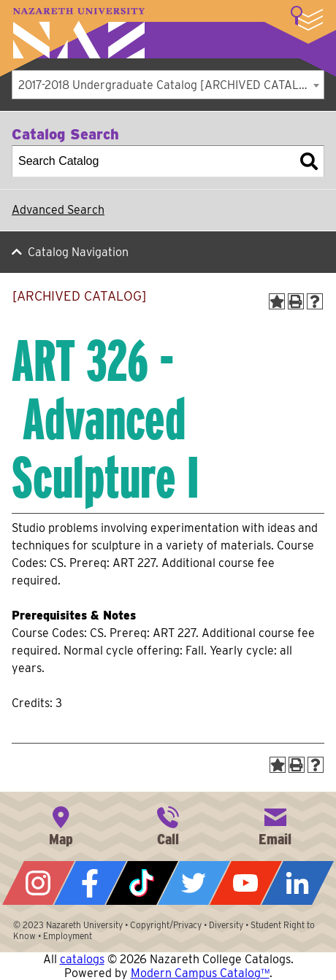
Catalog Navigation (78, 252)
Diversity (226, 925)
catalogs (82, 959)
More (307, 18)
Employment (68, 936)
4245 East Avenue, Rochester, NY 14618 (61, 825)
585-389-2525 (168, 825)
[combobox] (168, 85)
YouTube (246, 883)
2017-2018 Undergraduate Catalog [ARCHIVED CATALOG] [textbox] (169, 85)
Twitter (194, 883)
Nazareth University (79, 33)
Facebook (90, 883)
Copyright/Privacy (166, 925)
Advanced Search (58, 210)
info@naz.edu (275, 825)
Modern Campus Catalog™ (200, 973)
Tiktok (142, 883)
